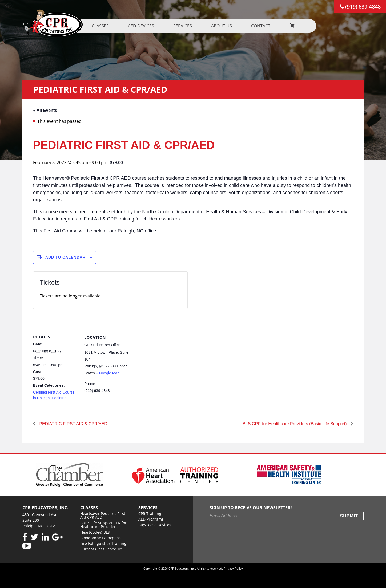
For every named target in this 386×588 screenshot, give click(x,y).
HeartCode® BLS (95, 532)
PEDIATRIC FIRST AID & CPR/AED (73, 424)
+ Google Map (108, 373)
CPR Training (150, 514)
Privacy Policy (233, 568)
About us (243, 26)
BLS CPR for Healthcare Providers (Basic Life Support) (295, 424)
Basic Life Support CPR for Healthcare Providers (103, 525)
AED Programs (151, 519)
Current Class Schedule (101, 549)
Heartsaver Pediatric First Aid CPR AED (103, 515)
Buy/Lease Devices (155, 525)
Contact (283, 26)
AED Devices (163, 26)
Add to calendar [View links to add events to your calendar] (65, 257)
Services (204, 26)
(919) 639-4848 (360, 7)
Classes (122, 26)
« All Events (45, 110)
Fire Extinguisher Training (103, 543)
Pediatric (59, 398)
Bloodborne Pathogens (100, 538)
